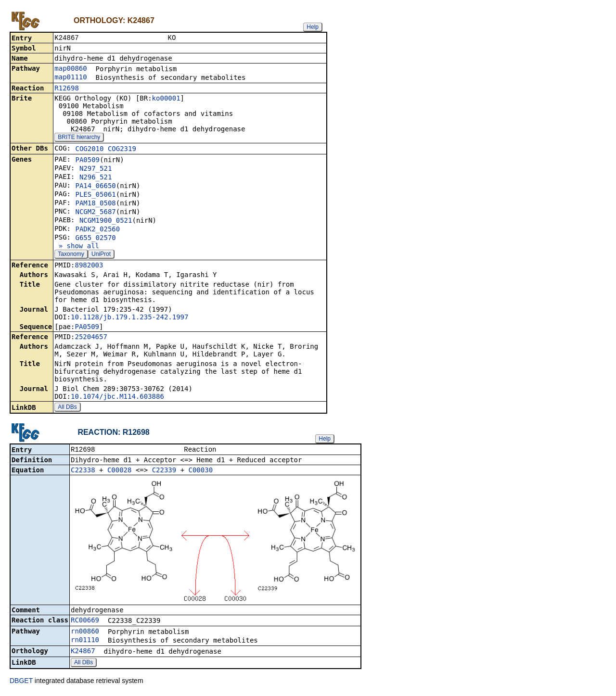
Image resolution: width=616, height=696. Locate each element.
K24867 (83, 653)
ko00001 (166, 99)
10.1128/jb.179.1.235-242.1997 (129, 318)
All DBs (67, 408)
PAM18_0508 (95, 204)
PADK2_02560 (97, 230)
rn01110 (85, 642)
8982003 (89, 266)
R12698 (67, 89)
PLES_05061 (95, 195)
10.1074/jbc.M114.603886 (117, 397)
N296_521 (96, 178)
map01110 (71, 78)
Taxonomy (71, 255)
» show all (77, 247)
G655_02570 (95, 239)
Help (313, 27)
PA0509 (87, 161)
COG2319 (122, 150)
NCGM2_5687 (95, 213)
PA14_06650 (95, 187)
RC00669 (85, 622)
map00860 (71, 69)
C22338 (83, 472)
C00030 (201, 472)
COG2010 (89, 150)
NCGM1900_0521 (106, 221)
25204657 (91, 338)
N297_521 (96, 169)
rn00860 (85, 633)
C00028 (120, 472)
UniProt (101, 255)
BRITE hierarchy (79, 138)
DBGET (21, 683)
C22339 (164, 472)
